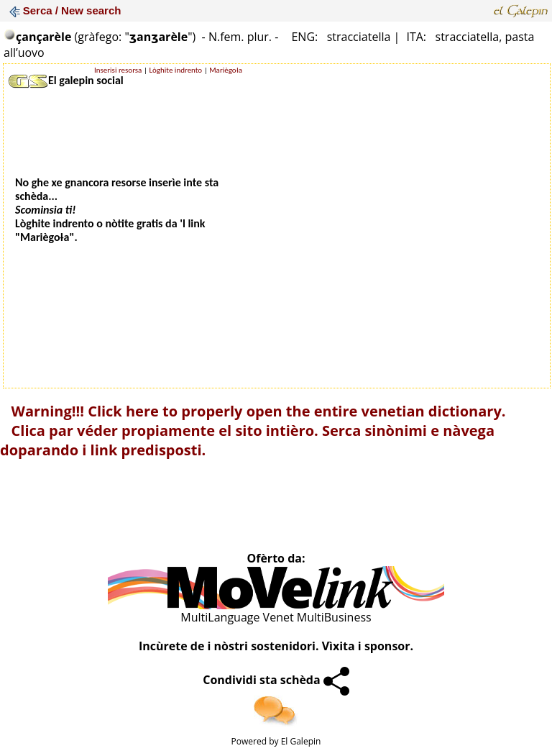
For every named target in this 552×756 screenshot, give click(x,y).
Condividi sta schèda (276, 680)
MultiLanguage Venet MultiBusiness (276, 617)
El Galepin (301, 741)
